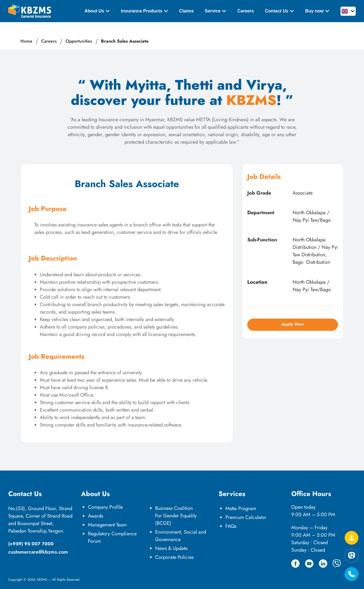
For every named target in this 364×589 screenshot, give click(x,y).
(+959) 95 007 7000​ (31, 544)
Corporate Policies (174, 557)
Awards (96, 516)
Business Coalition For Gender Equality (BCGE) (176, 516)
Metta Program (241, 508)
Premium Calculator (246, 517)
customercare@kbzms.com (38, 552)
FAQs (231, 526)
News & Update (171, 548)
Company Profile (105, 507)
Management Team (107, 525)
